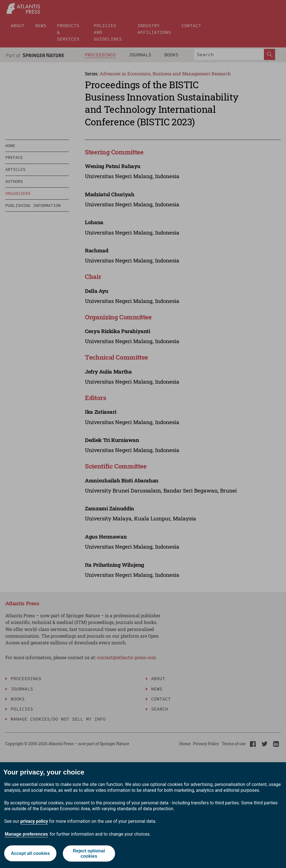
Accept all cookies (30, 853)
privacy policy (34, 821)
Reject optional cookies (89, 853)
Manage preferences (26, 834)
